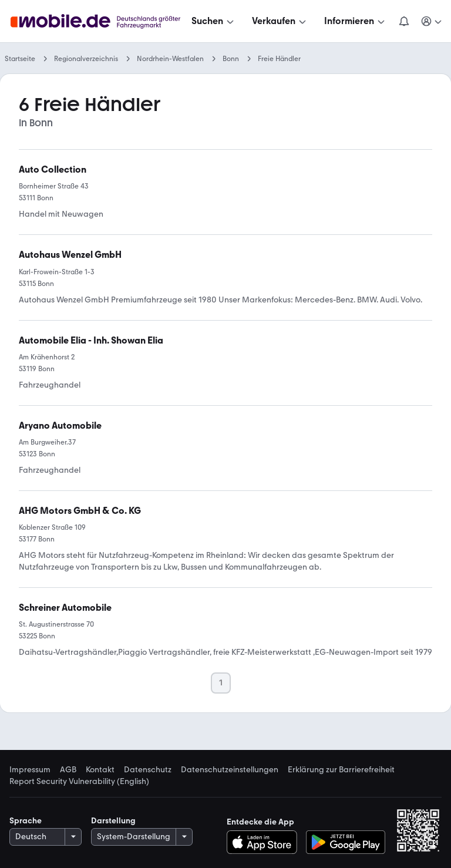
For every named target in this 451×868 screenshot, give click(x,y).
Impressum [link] (30, 770)
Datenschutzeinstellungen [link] (230, 770)
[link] (70, 255)
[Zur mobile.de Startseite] (99, 21)
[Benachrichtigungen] (404, 21)
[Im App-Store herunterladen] (265, 842)
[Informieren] (356, 21)
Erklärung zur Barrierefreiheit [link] (341, 770)
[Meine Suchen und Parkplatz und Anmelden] (432, 21)
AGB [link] (68, 770)
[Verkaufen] (280, 21)
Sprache (26, 821)
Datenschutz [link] (148, 770)
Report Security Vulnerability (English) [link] (79, 782)
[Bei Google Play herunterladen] (346, 842)
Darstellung (113, 821)
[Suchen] (214, 21)
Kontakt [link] (100, 770)
